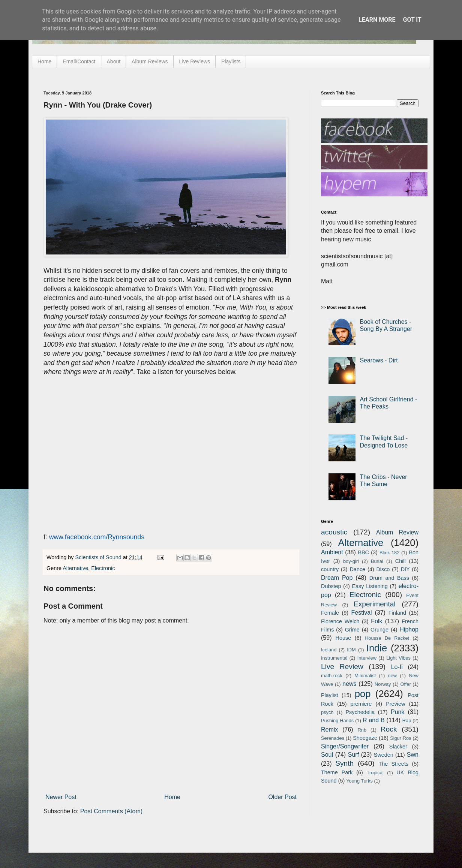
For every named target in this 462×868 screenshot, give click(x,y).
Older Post (282, 797)
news (349, 684)
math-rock (332, 676)
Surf (353, 755)
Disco (383, 569)
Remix (329, 730)
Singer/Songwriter (345, 746)
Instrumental (334, 658)
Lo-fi (397, 667)
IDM (351, 650)
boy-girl (351, 561)
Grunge (379, 630)
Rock (389, 729)
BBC (363, 552)
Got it (412, 20)
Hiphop (409, 629)
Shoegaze (365, 738)
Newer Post (61, 797)
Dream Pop (337, 578)
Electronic (103, 568)
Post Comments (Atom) (111, 811)
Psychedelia (360, 712)
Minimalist (365, 676)
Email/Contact (79, 61)
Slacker (398, 747)
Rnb (362, 730)
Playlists (231, 61)
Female (330, 613)
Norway (383, 684)
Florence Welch (340, 621)
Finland (397, 613)
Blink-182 (389, 553)
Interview (367, 658)
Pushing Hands (337, 721)
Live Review (342, 667)
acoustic (334, 532)
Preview (395, 704)
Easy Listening (370, 586)
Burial (377, 561)
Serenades (333, 738)
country (330, 569)
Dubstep (331, 586)
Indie (377, 648)
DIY (405, 569)
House (343, 638)
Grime (352, 630)
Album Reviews (150, 61)
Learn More (377, 20)
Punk (397, 712)
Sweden (384, 755)
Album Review (397, 532)
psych (327, 712)
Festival (361, 613)
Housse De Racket (387, 638)
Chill (400, 561)
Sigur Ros (400, 738)
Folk (376, 621)
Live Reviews (195, 61)
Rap (407, 721)
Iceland (329, 650)
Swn (413, 755)
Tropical (375, 773)
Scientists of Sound (99, 557)
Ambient (332, 552)
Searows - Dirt (379, 360)
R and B (374, 720)
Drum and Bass (389, 578)
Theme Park (337, 772)
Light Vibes (398, 658)
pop (363, 694)
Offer (405, 684)
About (114, 61)
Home (44, 61)
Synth (344, 763)
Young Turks (359, 781)
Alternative (75, 568)
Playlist (330, 695)
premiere (361, 704)
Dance (357, 569)
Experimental (375, 604)
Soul (327, 755)
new (392, 676)
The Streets (393, 764)
